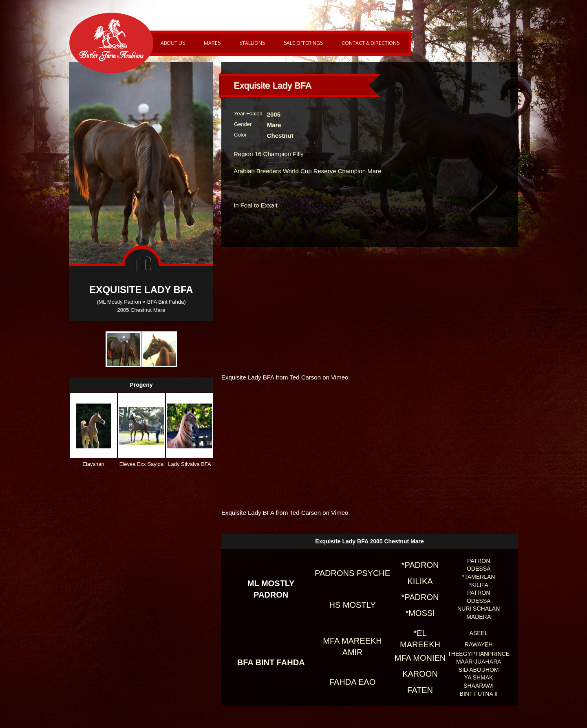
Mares (212, 43)
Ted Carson (305, 377)
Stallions (252, 43)
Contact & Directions (371, 43)
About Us (173, 43)
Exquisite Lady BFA (248, 377)
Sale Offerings (303, 43)
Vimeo (340, 377)
